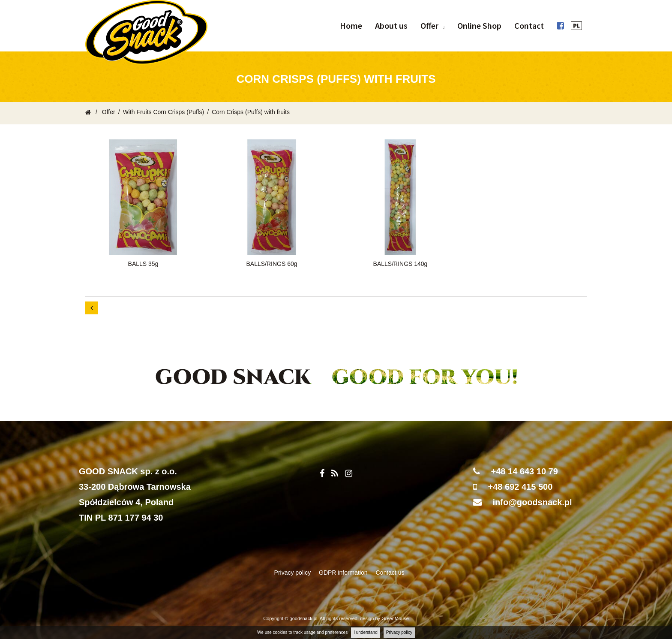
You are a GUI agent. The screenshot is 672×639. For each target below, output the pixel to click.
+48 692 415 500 (520, 487)
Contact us (390, 573)
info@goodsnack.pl (532, 502)
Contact (529, 26)
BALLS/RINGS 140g (400, 264)
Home (351, 26)
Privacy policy (399, 632)
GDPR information (344, 573)
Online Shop (479, 26)
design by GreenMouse (384, 618)
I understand (366, 632)
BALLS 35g (143, 264)
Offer (429, 26)
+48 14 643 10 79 (525, 471)
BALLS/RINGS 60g (271, 264)
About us (391, 26)
